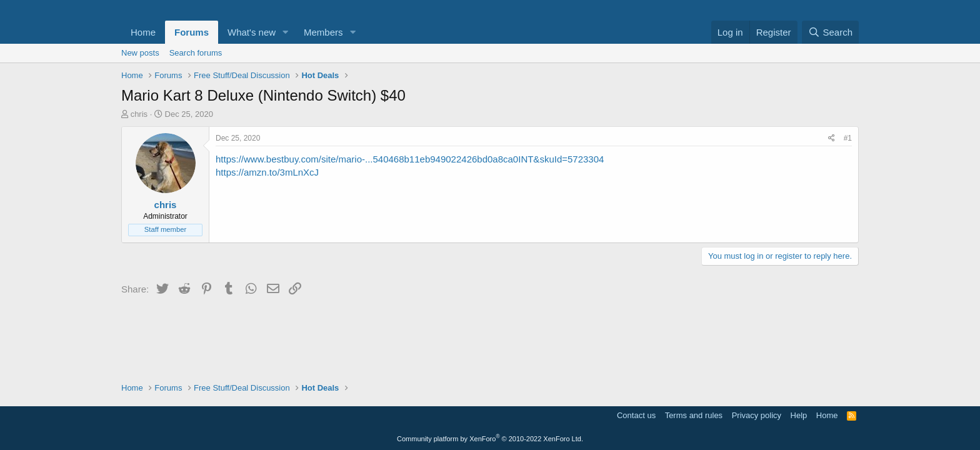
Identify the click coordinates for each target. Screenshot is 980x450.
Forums (192, 32)
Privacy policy (757, 415)
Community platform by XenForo (490, 439)
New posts (140, 53)
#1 (848, 138)
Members (323, 32)
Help (799, 415)
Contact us (636, 415)
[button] (286, 32)
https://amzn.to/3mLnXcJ (267, 172)
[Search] (830, 32)
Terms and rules (694, 415)
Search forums (196, 53)
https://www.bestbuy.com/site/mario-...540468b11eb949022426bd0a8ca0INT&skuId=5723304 (410, 159)
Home (143, 32)
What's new (252, 32)
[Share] (832, 138)
